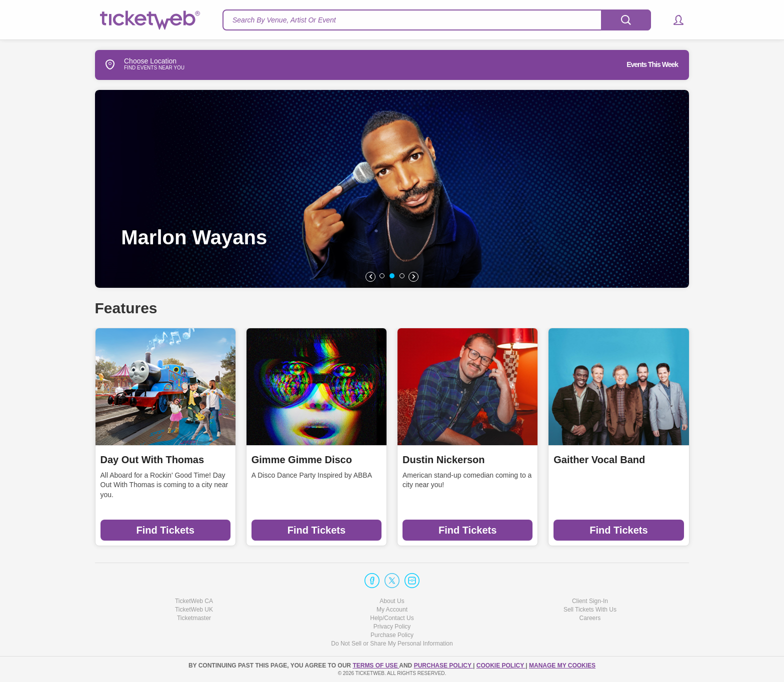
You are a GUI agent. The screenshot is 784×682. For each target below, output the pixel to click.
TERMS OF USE (376, 666)
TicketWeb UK (194, 610)
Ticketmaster (194, 618)
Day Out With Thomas (152, 460)
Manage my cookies (562, 666)
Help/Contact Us (392, 618)
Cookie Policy (501, 666)
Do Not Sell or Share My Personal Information (392, 644)
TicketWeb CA (194, 601)
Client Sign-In (590, 601)
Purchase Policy (392, 635)
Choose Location (136, 64)
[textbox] (437, 20)
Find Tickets (165, 530)
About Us (392, 601)
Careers (590, 618)
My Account (392, 610)
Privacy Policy (392, 627)
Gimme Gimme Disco (302, 460)
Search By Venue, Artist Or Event (284, 20)
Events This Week (652, 64)
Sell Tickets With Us (590, 610)
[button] (674, 20)
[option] (400, 189)
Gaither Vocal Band (599, 460)
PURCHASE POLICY (443, 666)
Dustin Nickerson (443, 460)
